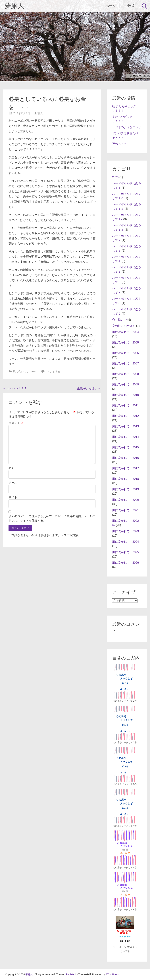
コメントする (53, 371)
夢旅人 (14, 6)
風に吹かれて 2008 (126, 374)
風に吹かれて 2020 (126, 500)
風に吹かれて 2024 (126, 542)
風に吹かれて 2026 (126, 563)
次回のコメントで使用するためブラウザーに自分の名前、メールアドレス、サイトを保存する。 (52, 518)
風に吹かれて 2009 (126, 384)
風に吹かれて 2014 (126, 437)
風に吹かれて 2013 (126, 426)
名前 (11, 468)
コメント (16, 423)
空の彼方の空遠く (124, 326)
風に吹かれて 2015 (126, 447)
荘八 (40, 113)
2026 (115, 177)
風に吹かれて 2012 (126, 416)
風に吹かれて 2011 (126, 405)
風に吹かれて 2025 (126, 552)
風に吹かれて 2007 (126, 363)
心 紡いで (119, 320)
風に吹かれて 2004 (126, 332)
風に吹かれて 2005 (126, 342)
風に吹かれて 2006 (126, 353)
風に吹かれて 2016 (126, 458)
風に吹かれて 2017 (126, 468)
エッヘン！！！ (15, 388)
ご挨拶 (130, 6)
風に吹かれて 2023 (25, 371)
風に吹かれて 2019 (126, 489)
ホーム (111, 6)
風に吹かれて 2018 (126, 479)
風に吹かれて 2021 (126, 510)
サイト (13, 497)
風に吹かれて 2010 (126, 395)
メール (13, 483)
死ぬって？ (119, 144)
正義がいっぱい (89, 388)
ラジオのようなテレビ (127, 127)
